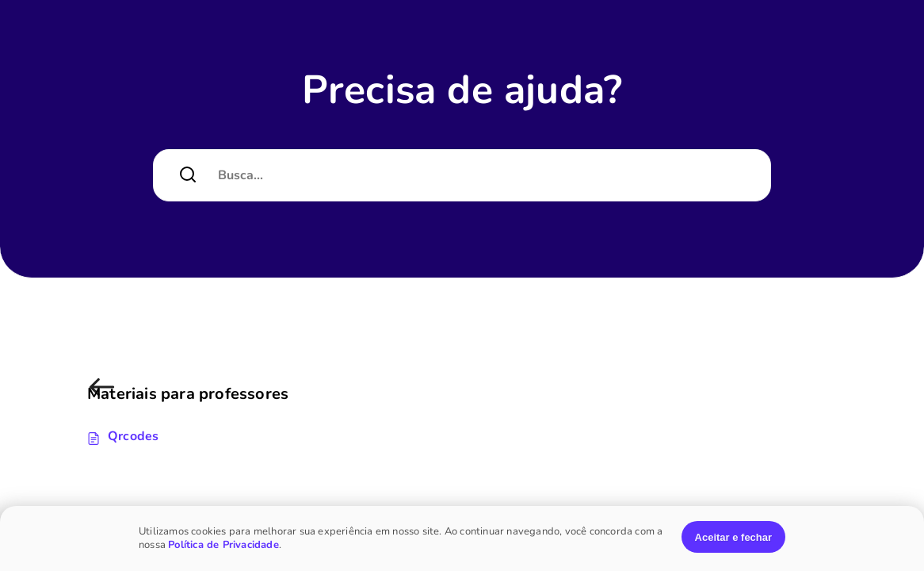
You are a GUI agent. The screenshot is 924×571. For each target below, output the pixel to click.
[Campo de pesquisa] (482, 175)
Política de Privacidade (223, 545)
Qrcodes (133, 436)
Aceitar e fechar (734, 537)
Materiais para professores (105, 395)
